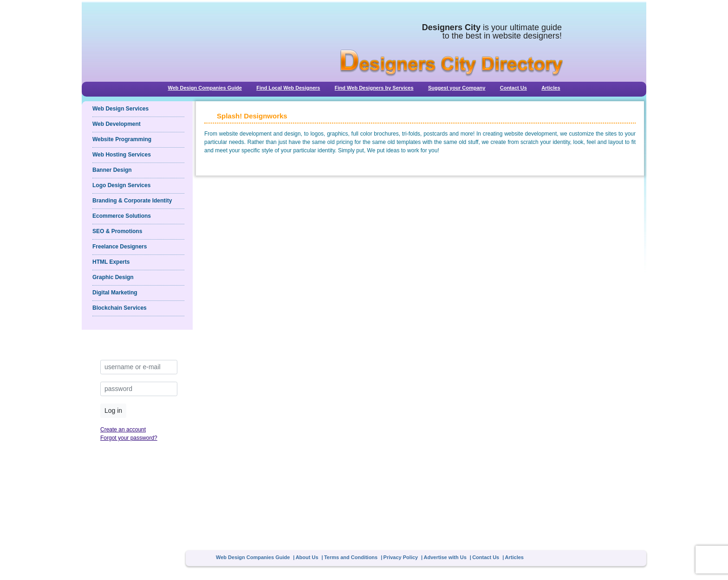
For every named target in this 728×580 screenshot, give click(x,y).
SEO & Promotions (117, 231)
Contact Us (513, 88)
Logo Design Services (121, 185)
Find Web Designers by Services (374, 88)
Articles (551, 88)
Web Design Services (120, 109)
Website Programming (122, 139)
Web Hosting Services (122, 155)
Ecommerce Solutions (122, 216)
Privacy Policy (401, 557)
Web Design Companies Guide (205, 88)
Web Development (117, 124)
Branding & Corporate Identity (132, 201)
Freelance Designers (120, 247)
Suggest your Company (457, 88)
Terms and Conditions (351, 557)
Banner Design (112, 170)
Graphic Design (113, 277)
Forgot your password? (129, 438)
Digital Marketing (115, 293)
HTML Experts (111, 262)
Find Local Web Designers (288, 88)
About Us (307, 557)
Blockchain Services (120, 308)
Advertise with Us (445, 557)
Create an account (123, 430)
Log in (113, 411)
